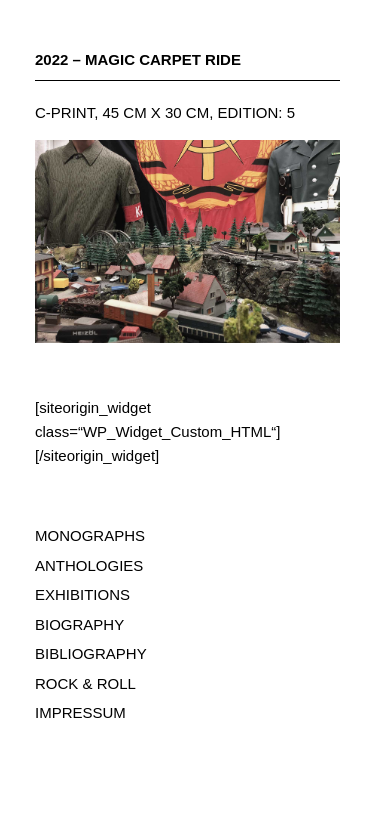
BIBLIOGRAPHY (91, 653)
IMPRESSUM (80, 712)
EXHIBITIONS (82, 594)
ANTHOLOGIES (89, 565)
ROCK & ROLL (85, 683)
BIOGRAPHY (79, 624)
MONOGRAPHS (90, 535)
